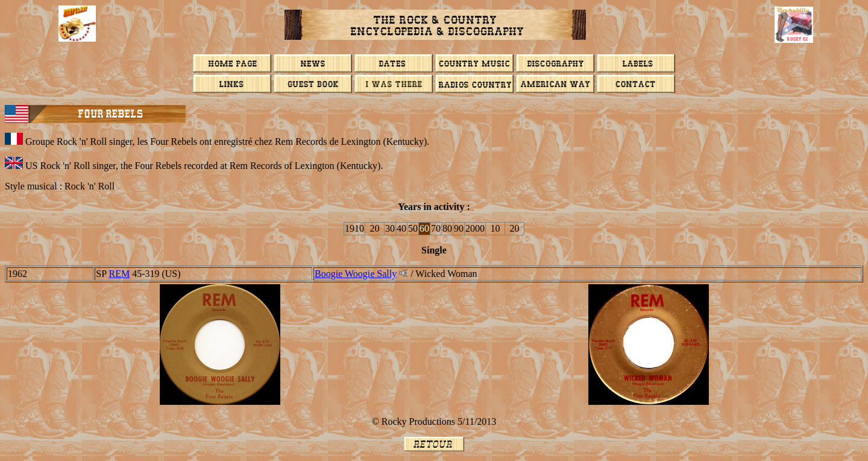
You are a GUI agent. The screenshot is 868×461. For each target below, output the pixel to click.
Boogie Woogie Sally (356, 274)
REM (119, 274)
